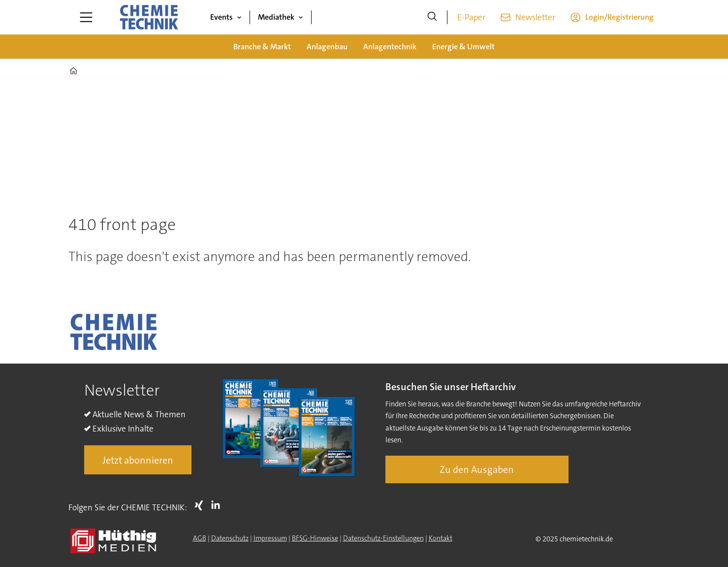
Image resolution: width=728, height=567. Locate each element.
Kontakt (441, 538)
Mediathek (276, 17)
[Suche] (432, 17)
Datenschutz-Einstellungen (383, 538)
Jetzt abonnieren (138, 460)
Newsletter (535, 17)
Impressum (270, 538)
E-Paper (471, 17)
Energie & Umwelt (463, 47)
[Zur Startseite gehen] (149, 17)
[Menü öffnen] (86, 17)
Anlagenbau (327, 47)
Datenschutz (230, 538)
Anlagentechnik (390, 47)
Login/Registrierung (619, 17)
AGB (200, 538)
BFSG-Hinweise (315, 538)
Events (222, 17)
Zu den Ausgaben (477, 469)
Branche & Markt (262, 47)
